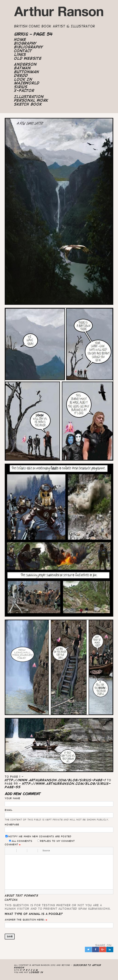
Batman (22, 68)
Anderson (25, 64)
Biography (25, 43)
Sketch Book (28, 104)
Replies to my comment (56, 841)
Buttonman (27, 72)
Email (9, 810)
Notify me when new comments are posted (38, 836)
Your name (12, 798)
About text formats (22, 896)
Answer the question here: (25, 920)
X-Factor (24, 91)
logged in (36, 972)
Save (10, 936)
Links (20, 55)
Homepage (12, 825)
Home (20, 40)
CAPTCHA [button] (11, 900)
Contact (23, 51)
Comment (11, 844)
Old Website (28, 58)
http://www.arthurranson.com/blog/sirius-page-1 (55, 780)
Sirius (21, 87)
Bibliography (29, 47)
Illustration (29, 97)
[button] (9, 851)
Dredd (21, 76)
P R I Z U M (31, 970)
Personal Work (31, 100)
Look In (23, 79)
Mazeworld (27, 83)
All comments (20, 841)
